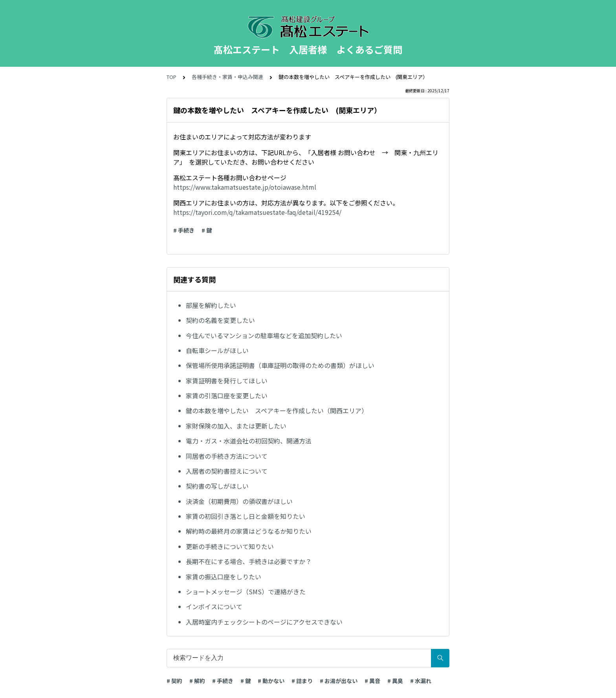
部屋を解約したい (211, 305)
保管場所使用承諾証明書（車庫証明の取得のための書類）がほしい (280, 365)
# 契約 (174, 681)
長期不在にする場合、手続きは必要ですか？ (249, 561)
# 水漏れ (421, 681)
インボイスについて (214, 606)
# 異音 (372, 681)
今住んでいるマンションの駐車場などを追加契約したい (264, 335)
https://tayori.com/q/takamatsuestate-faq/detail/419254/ (257, 212)
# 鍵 (207, 230)
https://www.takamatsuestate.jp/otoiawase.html (245, 187)
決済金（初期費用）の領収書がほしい (239, 501)
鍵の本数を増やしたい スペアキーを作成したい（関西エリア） (277, 410)
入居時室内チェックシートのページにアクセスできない (264, 622)
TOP (171, 77)
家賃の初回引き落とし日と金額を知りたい (246, 516)
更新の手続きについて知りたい (230, 546)
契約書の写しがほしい (217, 486)
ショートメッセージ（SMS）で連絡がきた (246, 592)
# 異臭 (395, 681)
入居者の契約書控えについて (227, 471)
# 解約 (197, 681)
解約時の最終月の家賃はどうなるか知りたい (249, 531)
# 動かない (271, 681)
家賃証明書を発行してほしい (227, 381)
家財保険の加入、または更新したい (236, 426)
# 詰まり (302, 681)
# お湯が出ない (339, 681)
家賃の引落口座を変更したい (227, 396)
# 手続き (184, 230)
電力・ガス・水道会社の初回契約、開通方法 (249, 441)
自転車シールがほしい (217, 350)
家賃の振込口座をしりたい (224, 577)
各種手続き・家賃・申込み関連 (227, 77)
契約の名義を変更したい (220, 320)
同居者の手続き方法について (227, 456)
